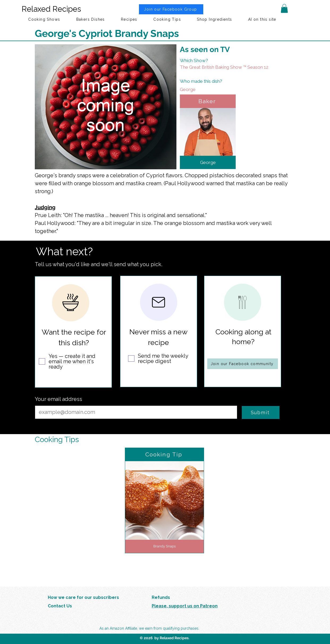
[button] (284, 8)
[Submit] (261, 412)
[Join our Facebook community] (243, 364)
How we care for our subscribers (83, 597)
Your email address (58, 399)
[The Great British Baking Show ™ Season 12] (231, 67)
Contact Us (60, 606)
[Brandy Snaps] (164, 546)
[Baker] (208, 101)
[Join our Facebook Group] (171, 9)
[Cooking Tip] (164, 455)
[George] (217, 89)
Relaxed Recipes (51, 9)
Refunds (161, 597)
